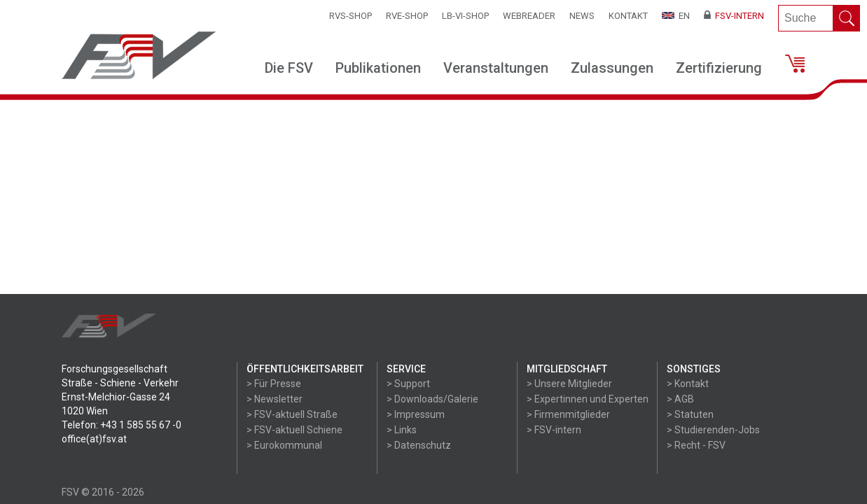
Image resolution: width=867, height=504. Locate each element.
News (582, 16)
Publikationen (378, 68)
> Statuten (690, 414)
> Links (402, 430)
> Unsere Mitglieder (569, 384)
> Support (408, 384)
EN (676, 16)
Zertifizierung (719, 68)
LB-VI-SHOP (465, 16)
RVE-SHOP (407, 16)
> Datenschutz (419, 445)
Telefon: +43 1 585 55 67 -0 (122, 425)
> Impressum (416, 414)
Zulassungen (612, 68)
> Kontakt (688, 384)
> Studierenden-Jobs (713, 430)
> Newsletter (275, 399)
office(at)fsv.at (94, 439)
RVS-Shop (351, 16)
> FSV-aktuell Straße (292, 414)
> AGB (680, 399)
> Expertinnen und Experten (588, 399)
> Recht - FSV (696, 445)
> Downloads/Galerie (432, 399)
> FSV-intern (554, 430)
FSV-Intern (734, 16)
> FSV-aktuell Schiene (294, 430)
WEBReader (529, 16)
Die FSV (289, 68)
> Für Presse (274, 384)
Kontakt (628, 16)
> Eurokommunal (284, 445)
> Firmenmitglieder (568, 414)
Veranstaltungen (496, 68)
